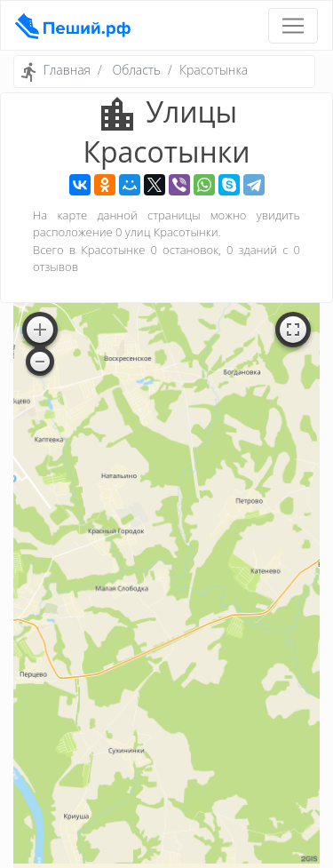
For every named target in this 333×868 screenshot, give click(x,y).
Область (136, 70)
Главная (67, 70)
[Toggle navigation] (293, 26)
